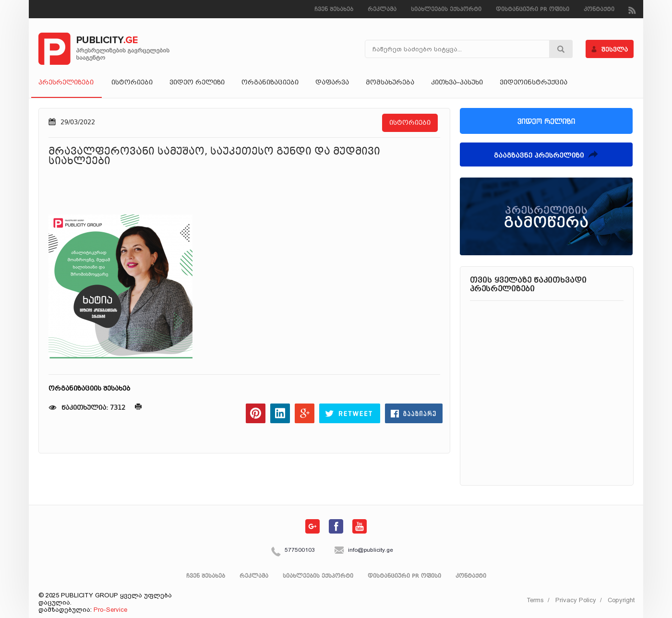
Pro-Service (110, 610)
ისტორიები (132, 83)
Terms (535, 600)
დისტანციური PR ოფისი (533, 10)
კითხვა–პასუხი (457, 83)
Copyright (621, 600)
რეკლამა (382, 10)
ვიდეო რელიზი (197, 83)
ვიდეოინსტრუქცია (534, 83)
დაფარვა (332, 83)
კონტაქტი (599, 10)
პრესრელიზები (66, 83)
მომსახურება (390, 83)
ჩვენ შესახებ (334, 10)
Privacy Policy (576, 600)
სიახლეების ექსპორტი (446, 10)
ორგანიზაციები (270, 83)
